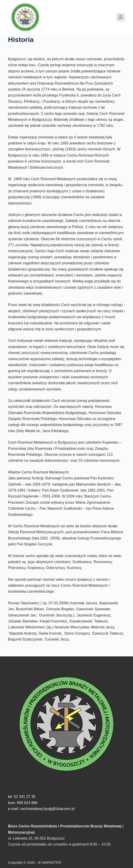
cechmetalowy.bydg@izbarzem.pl (47, 809)
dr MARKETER (49, 862)
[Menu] (121, 17)
